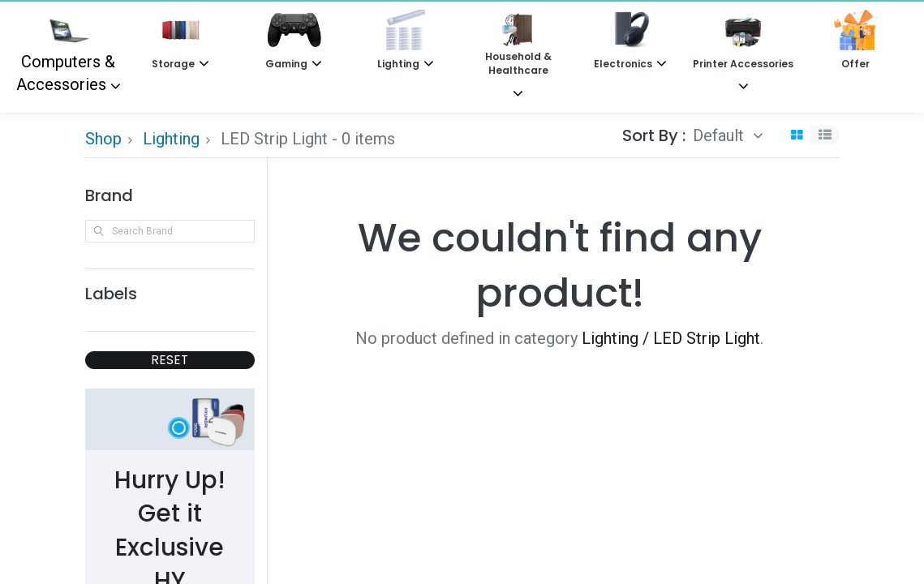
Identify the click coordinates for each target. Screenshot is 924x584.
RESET (170, 360)
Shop (103, 139)
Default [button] (720, 135)
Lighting (171, 139)
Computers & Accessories (66, 52)
